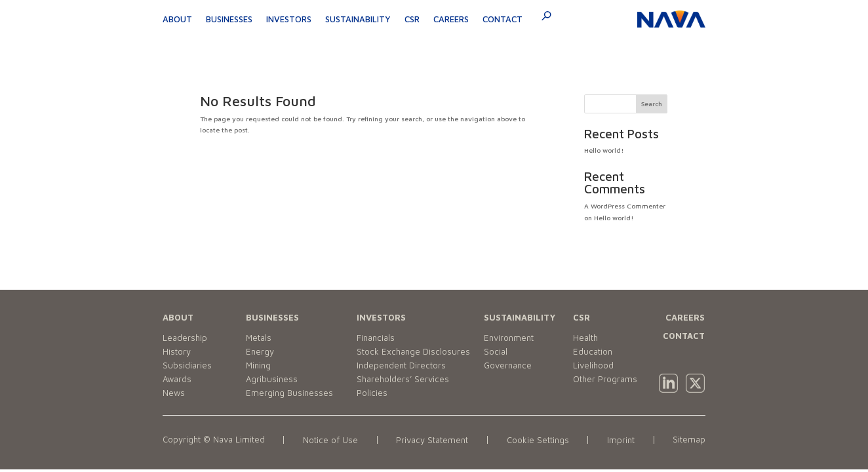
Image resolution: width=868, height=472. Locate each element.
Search (652, 104)
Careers (451, 19)
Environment (509, 338)
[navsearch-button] (542, 18)
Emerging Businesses (289, 393)
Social (496, 351)
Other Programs (605, 379)
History (177, 351)
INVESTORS (381, 317)
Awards (177, 379)
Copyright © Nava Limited (214, 440)
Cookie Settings (538, 440)
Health (585, 338)
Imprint (621, 440)
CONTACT (684, 336)
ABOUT (178, 317)
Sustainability (358, 19)
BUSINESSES (272, 317)
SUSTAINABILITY (520, 317)
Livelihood (593, 365)
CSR (412, 19)
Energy (260, 351)
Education (593, 351)
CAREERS (685, 317)
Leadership (185, 338)
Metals (259, 338)
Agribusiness (272, 379)
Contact (503, 19)
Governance (508, 365)
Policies (372, 393)
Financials (376, 338)
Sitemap (689, 440)
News (174, 393)
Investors (289, 19)
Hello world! (604, 150)
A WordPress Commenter (625, 206)
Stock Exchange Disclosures (413, 351)
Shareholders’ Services (403, 379)
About (177, 19)
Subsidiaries (187, 365)
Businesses (229, 19)
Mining (258, 365)
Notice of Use (330, 440)
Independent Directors (401, 365)
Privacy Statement (432, 440)
